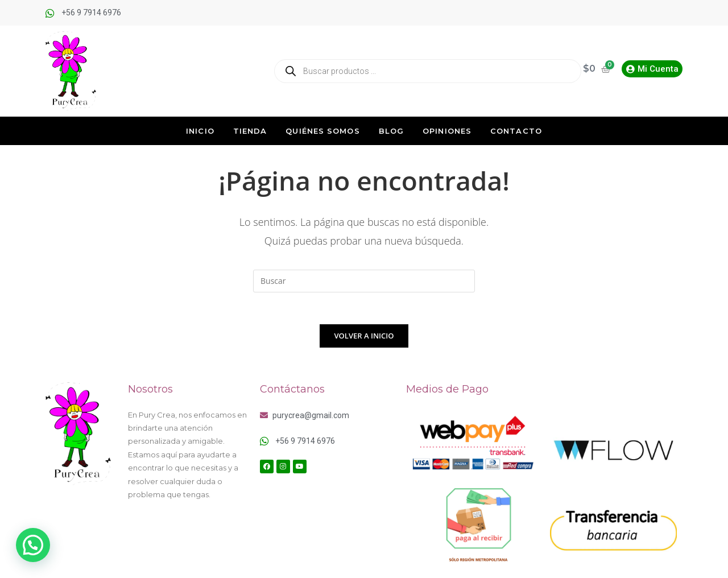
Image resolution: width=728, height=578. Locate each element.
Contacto (516, 131)
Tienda (250, 131)
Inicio (200, 131)
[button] (33, 545)
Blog (391, 131)
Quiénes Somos (322, 131)
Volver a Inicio (364, 338)
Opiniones (447, 131)
